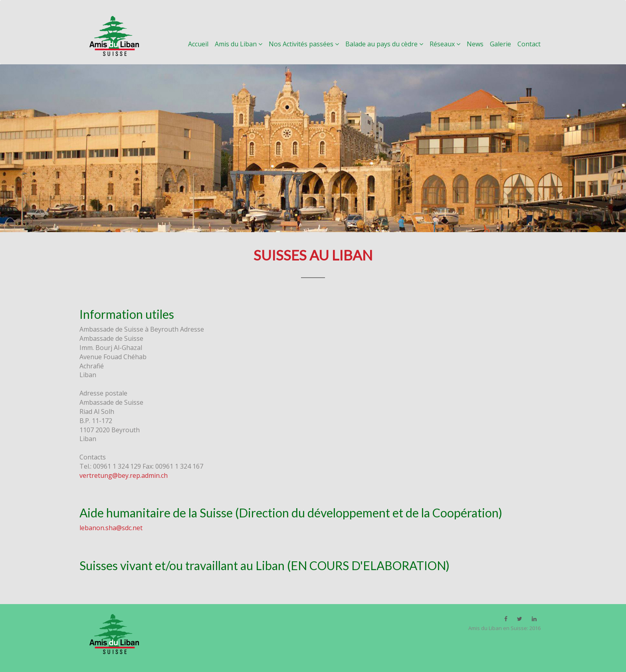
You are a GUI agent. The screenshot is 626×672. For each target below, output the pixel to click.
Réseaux (448, 44)
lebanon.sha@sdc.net (111, 528)
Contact (529, 44)
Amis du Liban (242, 44)
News (478, 44)
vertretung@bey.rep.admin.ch (124, 475)
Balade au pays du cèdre (387, 44)
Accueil (201, 44)
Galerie (504, 44)
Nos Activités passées (307, 44)
